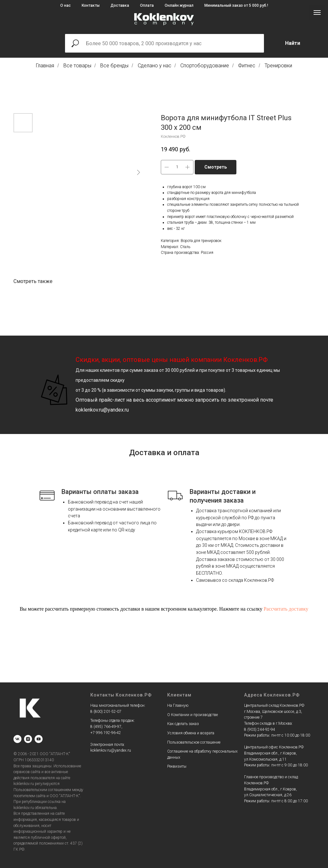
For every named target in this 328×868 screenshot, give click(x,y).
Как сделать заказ (183, 724)
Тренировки (278, 66)
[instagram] (28, 739)
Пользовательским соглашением (42, 790)
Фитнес (247, 66)
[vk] (17, 739)
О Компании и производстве (193, 715)
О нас (66, 5)
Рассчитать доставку (286, 609)
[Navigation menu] (317, 13)
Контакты (91, 5)
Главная (45, 66)
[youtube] (39, 739)
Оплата (147, 5)
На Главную (178, 705)
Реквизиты (177, 766)
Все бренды (114, 66)
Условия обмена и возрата (191, 733)
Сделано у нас (155, 66)
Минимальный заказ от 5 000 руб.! (236, 5)
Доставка (120, 5)
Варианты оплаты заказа (100, 492)
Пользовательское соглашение (194, 742)
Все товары (77, 66)
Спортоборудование (205, 66)
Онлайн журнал (179, 5)
